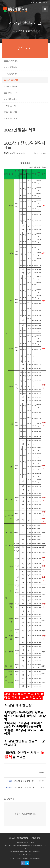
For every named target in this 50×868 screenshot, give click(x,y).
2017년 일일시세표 (11, 118)
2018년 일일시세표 (11, 112)
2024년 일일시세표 (11, 74)
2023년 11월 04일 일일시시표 (24, 787)
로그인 (34, 3)
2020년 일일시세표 (11, 99)
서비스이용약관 (36, 838)
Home (13, 31)
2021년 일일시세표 (11, 93)
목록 (42, 773)
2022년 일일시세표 (11, 86)
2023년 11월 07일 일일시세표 (24, 781)
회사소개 (12, 838)
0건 (13, 153)
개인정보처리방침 (23, 838)
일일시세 (21, 31)
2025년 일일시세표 (11, 67)
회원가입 (43, 3)
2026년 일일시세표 (11, 61)
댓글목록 (9, 799)
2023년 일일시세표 (11, 80)
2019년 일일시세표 (11, 106)
